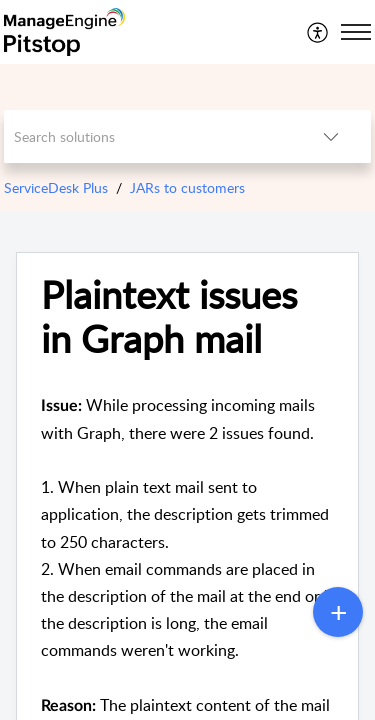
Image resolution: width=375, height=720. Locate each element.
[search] (148, 136)
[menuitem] (318, 32)
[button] (318, 32)
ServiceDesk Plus (56, 187)
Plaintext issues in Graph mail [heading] (169, 317)
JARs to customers (187, 187)
